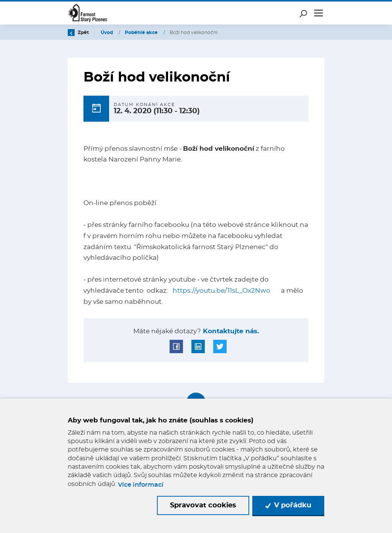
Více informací (141, 485)
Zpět (78, 33)
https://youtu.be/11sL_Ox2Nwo (221, 291)
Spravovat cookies (203, 505)
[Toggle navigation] (318, 13)
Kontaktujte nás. (230, 331)
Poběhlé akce (142, 33)
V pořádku (288, 505)
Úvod (107, 33)
